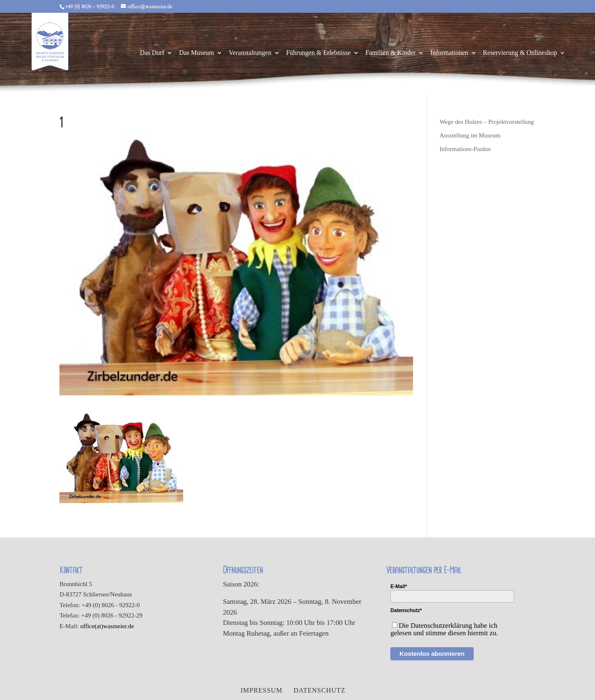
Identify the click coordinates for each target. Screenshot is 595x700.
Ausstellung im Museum (470, 135)
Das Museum (197, 53)
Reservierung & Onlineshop (520, 53)
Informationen (449, 53)
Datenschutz (319, 690)
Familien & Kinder (391, 53)
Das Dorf (152, 53)
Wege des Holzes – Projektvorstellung (487, 122)
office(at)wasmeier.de (107, 626)
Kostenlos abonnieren (432, 654)
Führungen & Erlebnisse (318, 53)
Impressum (261, 690)
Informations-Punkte (465, 149)
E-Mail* (399, 586)
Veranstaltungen (250, 53)
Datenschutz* (406, 610)
